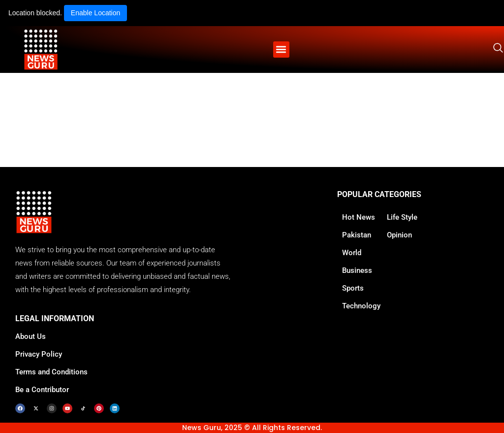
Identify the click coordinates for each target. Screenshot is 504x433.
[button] (281, 50)
